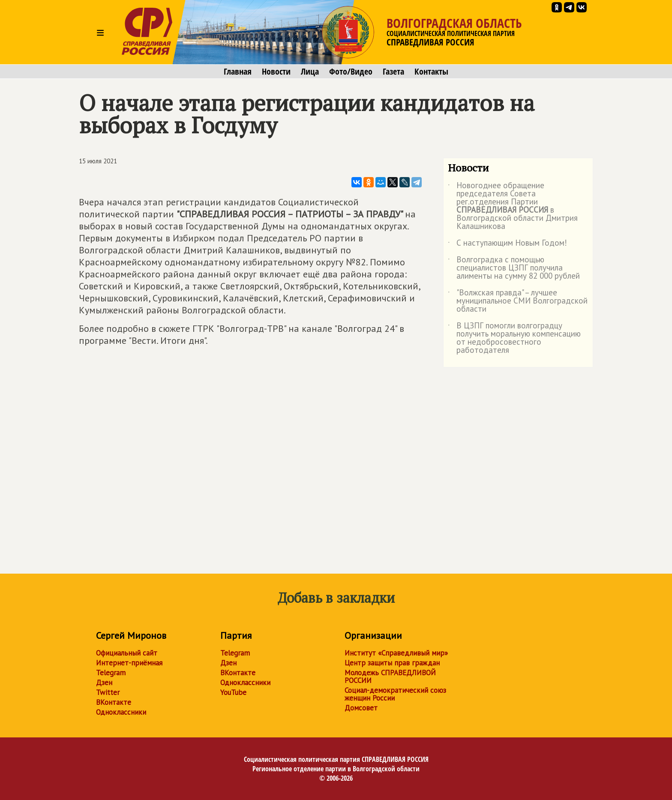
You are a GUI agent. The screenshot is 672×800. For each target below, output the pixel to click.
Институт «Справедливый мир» (396, 653)
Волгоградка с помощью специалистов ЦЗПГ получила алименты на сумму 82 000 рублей (514, 268)
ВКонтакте (114, 702)
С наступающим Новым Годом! (507, 244)
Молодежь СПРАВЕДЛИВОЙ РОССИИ (390, 677)
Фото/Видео (351, 72)
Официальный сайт (127, 653)
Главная (238, 72)
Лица (310, 72)
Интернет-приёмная (129, 663)
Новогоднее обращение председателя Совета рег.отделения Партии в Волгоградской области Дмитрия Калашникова (513, 206)
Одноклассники (121, 712)
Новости (276, 72)
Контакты (431, 72)
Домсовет (361, 708)
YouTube (233, 692)
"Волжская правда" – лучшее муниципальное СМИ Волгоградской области (518, 301)
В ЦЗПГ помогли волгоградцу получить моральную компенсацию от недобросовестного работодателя (514, 338)
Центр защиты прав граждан (392, 663)
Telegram (111, 673)
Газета (393, 72)
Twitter (108, 692)
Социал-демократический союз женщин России (395, 694)
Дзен (104, 683)
